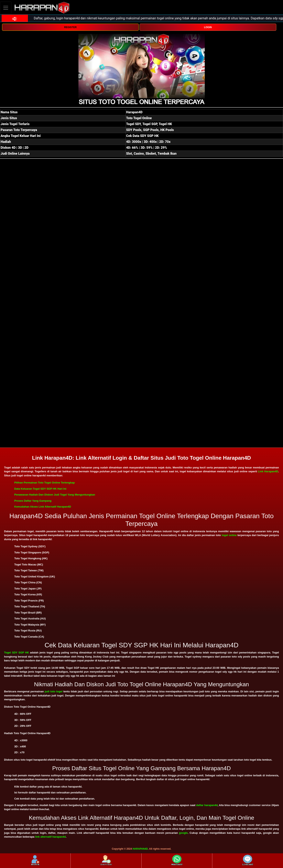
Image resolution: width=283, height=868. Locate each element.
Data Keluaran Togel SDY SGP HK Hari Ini (40, 489)
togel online (229, 535)
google (183, 833)
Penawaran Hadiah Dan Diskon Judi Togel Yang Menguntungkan (55, 495)
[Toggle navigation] (6, 8)
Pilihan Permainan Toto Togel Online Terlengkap (45, 483)
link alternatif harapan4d (50, 837)
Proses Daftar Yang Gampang (33, 501)
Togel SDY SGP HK (17, 653)
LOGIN (208, 27)
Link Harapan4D (268, 471)
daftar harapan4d (207, 805)
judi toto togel (53, 691)
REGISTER (70, 27)
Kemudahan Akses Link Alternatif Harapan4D (43, 507)
